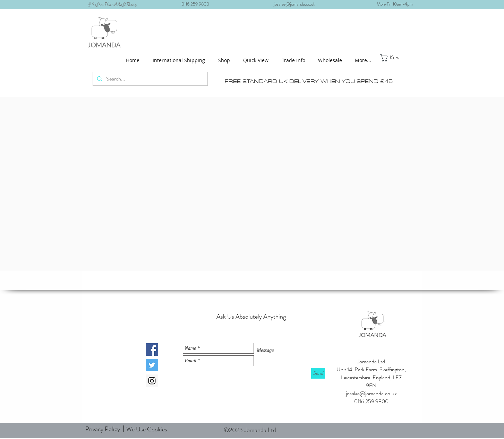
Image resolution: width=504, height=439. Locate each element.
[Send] (318, 373)
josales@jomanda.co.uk (297, 4)
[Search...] (150, 79)
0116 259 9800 (197, 4)
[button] (225, 60)
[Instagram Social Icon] (152, 381)
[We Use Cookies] (147, 430)
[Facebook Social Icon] (152, 349)
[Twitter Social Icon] (152, 365)
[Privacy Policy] (103, 429)
